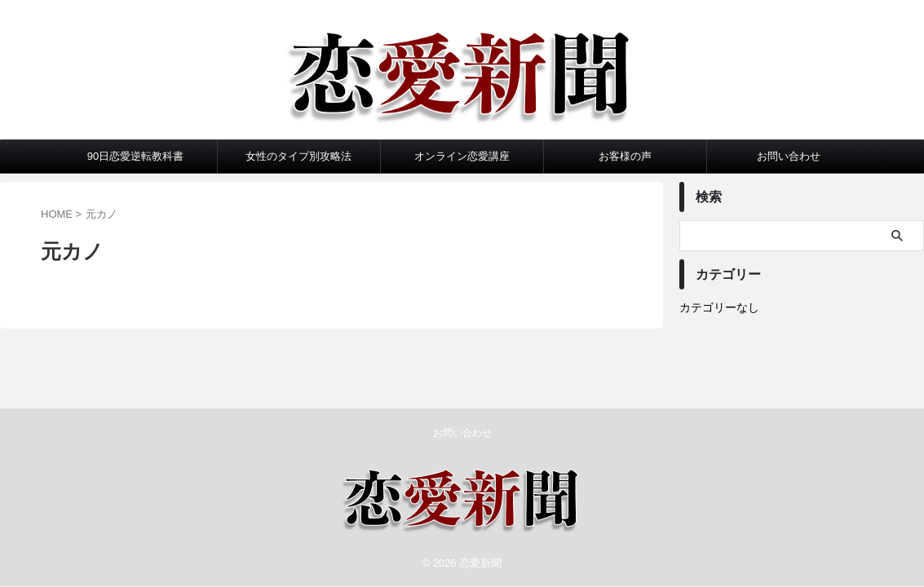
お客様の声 (625, 156)
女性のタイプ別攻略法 (298, 156)
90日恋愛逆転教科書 (135, 156)
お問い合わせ (789, 156)
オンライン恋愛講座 (462, 156)
